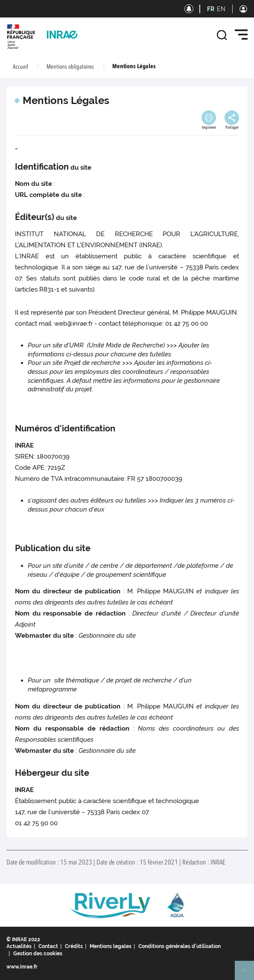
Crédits (74, 946)
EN (221, 9)
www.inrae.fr (22, 967)
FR (211, 9)
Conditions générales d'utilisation (180, 946)
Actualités (19, 946)
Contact (48, 946)
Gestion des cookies (38, 954)
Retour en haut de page (248, 974)
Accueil (20, 67)
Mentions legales (111, 946)
